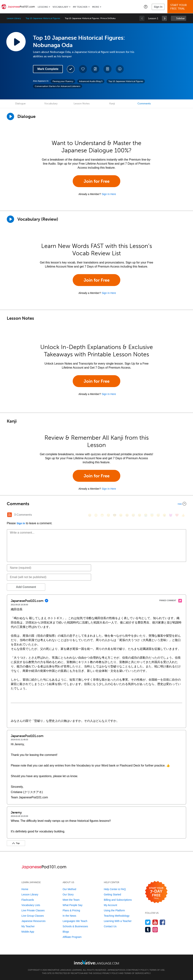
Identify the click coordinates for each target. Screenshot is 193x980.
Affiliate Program (72, 937)
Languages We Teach (75, 921)
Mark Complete (48, 69)
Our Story (68, 894)
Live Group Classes (33, 916)
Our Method (69, 889)
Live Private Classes (33, 910)
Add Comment (26, 587)
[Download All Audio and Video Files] (120, 69)
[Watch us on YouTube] (155, 922)
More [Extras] (96, 7)
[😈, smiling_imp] (171, 515)
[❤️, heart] (177, 515)
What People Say (73, 905)
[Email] (49, 577)
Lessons (43, 7)
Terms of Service (134, 973)
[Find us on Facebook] (163, 922)
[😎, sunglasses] (115, 515)
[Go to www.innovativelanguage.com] (96, 962)
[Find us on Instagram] (155, 930)
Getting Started (112, 894)
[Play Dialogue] (10, 116)
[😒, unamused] (108, 515)
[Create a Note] (95, 69)
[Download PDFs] (107, 69)
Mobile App (28, 932)
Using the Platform (114, 910)
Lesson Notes (82, 104)
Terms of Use (157, 970)
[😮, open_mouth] (164, 515)
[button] (146, 7)
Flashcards (28, 900)
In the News (69, 916)
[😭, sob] (146, 515)
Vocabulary (60, 7)
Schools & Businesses (75, 926)
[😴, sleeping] (158, 515)
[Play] (10, 219)
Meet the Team (71, 900)
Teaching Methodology (117, 916)
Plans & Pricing (71, 910)
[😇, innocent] (152, 515)
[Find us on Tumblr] (148, 930)
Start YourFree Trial (181, 7)
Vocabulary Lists (31, 905)
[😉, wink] (140, 515)
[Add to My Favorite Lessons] (83, 69)
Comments (144, 104)
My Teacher (80, 7)
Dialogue (20, 104)
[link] (164, 18)
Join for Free (97, 181)
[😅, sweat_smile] (133, 515)
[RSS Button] (10, 515)
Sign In (158, 7)
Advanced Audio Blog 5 (91, 81)
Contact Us (110, 926)
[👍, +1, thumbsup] (183, 515)
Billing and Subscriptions (118, 900)
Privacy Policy (140, 970)
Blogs (66, 932)
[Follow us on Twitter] (148, 922)
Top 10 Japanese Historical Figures (43, 18)
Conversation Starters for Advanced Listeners (57, 86)
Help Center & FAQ (115, 889)
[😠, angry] (121, 515)
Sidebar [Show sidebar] (180, 18)
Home (25, 889)
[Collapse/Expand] (96, 504)
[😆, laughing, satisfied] (127, 515)
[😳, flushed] (96, 515)
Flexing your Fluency (63, 81)
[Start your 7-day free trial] (156, 892)
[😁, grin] (102, 515)
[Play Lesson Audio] (16, 42)
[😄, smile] (90, 515)
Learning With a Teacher (118, 921)
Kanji (112, 104)
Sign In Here (109, 194)
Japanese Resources (34, 921)
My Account (110, 905)
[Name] (49, 568)
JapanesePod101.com (119, 970)
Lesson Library (14, 18)
